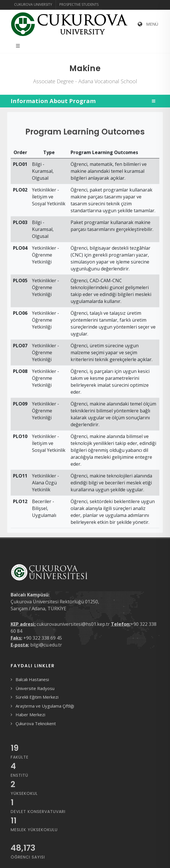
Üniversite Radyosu (35, 688)
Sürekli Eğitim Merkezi (37, 697)
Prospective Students (79, 4)
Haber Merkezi (30, 715)
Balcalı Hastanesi (32, 679)
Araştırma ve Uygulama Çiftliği (45, 706)
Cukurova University (33, 4)
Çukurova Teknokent (36, 723)
